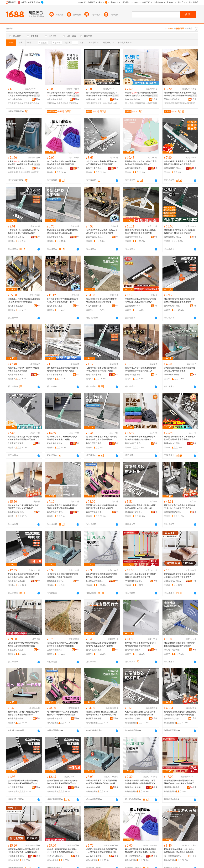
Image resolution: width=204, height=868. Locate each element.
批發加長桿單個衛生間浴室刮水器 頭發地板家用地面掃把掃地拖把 (141, 644)
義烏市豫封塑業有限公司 (134, 650)
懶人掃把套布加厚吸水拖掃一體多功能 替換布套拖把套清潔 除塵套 (141, 438)
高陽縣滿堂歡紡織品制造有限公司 (95, 581)
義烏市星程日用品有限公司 (95, 650)
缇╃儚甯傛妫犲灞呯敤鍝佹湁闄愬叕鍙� (173, 719)
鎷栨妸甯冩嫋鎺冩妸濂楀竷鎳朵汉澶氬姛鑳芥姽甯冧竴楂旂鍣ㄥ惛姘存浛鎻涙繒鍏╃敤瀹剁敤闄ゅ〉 (141, 851)
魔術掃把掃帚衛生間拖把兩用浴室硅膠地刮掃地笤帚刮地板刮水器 (62, 232)
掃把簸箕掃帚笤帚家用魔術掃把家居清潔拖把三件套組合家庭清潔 (62, 576)
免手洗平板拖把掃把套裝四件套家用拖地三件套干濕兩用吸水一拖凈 (62, 300)
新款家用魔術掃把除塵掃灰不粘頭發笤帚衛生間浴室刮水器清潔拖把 (101, 576)
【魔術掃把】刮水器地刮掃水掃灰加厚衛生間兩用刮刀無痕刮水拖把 (23, 232)
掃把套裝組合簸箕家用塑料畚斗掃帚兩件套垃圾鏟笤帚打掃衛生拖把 (180, 576)
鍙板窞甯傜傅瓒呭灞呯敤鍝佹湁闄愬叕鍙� (173, 99)
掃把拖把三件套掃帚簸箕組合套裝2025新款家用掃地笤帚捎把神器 (24, 300)
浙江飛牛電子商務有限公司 (173, 650)
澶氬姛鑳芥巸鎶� (16, 103)
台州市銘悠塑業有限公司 (134, 168)
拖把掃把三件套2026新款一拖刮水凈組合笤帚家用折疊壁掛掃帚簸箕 (101, 232)
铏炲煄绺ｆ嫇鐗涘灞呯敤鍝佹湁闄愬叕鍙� (134, 719)
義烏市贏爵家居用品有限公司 (95, 375)
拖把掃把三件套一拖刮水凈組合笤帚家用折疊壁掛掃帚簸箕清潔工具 (141, 369)
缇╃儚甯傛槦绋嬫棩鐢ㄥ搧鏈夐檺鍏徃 (173, 856)
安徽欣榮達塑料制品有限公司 (56, 443)
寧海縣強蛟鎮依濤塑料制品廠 (134, 581)
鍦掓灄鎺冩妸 (63, 103)
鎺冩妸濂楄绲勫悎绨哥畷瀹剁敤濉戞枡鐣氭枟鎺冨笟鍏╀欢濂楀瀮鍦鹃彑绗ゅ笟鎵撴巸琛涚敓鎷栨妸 (24, 851)
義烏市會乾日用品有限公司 (173, 237)
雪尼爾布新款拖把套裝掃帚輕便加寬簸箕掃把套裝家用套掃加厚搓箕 (101, 507)
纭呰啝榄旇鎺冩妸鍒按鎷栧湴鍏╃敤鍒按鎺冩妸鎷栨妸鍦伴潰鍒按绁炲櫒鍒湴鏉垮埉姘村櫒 (140, 713)
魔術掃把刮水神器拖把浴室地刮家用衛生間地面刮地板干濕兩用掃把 (180, 300)
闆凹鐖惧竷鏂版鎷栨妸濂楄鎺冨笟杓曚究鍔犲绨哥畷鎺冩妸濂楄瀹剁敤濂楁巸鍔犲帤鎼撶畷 (62, 713)
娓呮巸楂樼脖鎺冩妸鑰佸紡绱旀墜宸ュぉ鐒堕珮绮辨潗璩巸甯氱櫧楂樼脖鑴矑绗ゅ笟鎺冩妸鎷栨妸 (102, 851)
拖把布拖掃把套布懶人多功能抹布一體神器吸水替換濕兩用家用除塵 (62, 163)
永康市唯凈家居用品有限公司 (134, 237)
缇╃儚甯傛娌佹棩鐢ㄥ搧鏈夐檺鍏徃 (17, 99)
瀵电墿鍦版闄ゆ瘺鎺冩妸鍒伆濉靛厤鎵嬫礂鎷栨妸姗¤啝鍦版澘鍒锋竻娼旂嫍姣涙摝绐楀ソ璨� (180, 782)
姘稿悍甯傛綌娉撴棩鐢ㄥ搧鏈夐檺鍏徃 (17, 856)
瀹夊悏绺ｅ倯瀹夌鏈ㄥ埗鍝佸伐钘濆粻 (56, 99)
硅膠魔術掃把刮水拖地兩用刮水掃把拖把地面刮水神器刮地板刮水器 (141, 507)
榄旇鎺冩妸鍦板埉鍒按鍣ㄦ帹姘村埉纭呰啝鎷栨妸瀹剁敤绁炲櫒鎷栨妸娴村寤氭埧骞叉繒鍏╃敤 (180, 851)
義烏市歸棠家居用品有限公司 (173, 512)
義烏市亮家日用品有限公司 (173, 306)
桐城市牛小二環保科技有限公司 (173, 443)
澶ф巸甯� (73, 103)
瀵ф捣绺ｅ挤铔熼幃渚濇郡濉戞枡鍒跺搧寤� (173, 787)
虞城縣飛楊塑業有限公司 (56, 581)
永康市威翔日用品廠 (16, 581)
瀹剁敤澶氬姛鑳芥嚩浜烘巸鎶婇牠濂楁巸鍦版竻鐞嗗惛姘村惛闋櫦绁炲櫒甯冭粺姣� (24, 94)
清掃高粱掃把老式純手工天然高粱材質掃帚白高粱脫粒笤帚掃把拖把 (62, 644)
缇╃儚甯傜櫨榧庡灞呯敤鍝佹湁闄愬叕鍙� (56, 719)
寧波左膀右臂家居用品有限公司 (17, 650)
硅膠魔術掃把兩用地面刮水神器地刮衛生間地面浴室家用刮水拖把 (180, 438)
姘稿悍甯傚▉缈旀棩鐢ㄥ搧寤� (56, 787)
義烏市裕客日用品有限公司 (173, 168)
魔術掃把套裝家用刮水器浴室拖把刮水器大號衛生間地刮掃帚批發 (101, 300)
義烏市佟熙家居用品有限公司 (134, 375)
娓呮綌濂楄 (181, 103)
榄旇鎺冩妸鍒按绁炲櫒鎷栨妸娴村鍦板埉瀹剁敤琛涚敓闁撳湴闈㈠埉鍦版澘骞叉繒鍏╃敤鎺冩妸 (23, 782)
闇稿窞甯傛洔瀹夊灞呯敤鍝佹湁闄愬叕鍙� (17, 168)
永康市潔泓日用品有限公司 (173, 581)
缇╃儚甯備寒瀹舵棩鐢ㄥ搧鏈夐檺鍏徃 (17, 787)
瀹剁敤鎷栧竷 (24, 172)
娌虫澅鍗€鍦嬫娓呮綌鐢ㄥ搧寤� (134, 99)
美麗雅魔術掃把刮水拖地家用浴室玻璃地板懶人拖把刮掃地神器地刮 (141, 300)
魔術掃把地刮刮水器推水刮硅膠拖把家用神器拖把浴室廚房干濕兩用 (101, 644)
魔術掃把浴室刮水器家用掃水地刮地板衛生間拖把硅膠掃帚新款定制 (141, 232)
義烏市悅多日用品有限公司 (95, 168)
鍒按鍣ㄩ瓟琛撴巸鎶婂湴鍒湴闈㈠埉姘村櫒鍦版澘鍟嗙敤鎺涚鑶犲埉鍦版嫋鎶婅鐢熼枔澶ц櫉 (63, 851)
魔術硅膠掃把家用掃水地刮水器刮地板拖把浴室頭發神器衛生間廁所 (23, 438)
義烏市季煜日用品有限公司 (56, 306)
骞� (38, 99)
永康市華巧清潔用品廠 (17, 443)
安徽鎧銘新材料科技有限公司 (134, 306)
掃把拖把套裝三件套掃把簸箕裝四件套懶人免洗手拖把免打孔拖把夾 (180, 507)
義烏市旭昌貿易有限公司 (56, 168)
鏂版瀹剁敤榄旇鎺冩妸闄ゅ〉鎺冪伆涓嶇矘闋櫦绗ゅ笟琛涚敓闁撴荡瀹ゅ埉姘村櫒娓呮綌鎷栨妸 (141, 782)
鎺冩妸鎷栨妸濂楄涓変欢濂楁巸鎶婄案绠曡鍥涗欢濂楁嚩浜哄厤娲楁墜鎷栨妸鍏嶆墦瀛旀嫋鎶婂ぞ (180, 713)
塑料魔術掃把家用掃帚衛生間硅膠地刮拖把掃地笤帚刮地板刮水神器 (62, 369)
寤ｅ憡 (76, 96)
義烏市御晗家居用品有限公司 (17, 375)
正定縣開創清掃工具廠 (56, 650)
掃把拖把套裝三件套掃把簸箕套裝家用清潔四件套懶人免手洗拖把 (23, 507)
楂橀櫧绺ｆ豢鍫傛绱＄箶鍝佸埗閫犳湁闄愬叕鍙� (134, 787)
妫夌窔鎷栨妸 (143, 103)
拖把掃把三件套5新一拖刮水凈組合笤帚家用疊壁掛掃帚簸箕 (24, 369)
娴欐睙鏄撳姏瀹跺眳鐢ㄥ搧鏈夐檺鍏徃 (95, 99)
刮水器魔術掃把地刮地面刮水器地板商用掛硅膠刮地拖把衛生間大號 (23, 644)
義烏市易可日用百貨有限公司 (56, 512)
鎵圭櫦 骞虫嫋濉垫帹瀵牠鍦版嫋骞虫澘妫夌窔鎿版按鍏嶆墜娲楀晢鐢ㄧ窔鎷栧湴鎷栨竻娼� (141, 94)
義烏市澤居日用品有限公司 (95, 443)
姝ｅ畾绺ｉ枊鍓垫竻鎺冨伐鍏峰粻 (95, 856)
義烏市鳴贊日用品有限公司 (134, 443)
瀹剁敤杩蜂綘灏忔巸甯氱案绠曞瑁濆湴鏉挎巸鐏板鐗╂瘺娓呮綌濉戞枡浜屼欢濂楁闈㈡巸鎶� (180, 94)
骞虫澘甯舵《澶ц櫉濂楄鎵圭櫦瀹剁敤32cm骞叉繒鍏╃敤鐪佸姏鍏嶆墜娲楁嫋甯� (24, 163)
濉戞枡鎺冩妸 (170, 103)
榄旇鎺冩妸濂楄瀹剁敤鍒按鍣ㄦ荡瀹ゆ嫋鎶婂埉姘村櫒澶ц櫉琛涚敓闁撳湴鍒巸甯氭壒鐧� (102, 713)
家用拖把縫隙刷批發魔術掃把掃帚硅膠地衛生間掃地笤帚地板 (180, 369)
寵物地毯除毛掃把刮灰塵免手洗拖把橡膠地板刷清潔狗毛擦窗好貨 (141, 576)
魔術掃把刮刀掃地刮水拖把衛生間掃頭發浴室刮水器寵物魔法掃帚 (23, 713)
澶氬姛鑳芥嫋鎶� (31, 103)
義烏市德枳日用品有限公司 (95, 237)
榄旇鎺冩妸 (107, 103)
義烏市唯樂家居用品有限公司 (56, 237)
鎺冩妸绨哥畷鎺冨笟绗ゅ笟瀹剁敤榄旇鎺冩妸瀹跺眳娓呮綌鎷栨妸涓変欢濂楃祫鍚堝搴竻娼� (102, 782)
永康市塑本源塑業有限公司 (173, 375)
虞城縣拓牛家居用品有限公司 (134, 512)
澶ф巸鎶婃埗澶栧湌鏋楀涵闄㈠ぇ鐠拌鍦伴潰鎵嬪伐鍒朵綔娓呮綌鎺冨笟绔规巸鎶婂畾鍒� (63, 94)
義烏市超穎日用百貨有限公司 (17, 237)
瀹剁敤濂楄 (13, 172)
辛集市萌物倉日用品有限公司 (95, 306)
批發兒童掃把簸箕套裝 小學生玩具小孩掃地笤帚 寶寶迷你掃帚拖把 (141, 163)
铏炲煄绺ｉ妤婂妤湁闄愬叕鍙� (95, 787)
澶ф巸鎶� (52, 103)
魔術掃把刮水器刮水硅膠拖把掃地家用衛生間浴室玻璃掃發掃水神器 (62, 507)
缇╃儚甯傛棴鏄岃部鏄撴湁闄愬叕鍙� (134, 856)
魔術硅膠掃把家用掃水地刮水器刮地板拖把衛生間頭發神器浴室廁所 (180, 163)
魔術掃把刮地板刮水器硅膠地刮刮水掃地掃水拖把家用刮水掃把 (62, 438)
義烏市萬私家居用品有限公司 (17, 512)
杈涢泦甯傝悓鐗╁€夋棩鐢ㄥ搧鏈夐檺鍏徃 (95, 719)
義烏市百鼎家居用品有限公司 (95, 512)
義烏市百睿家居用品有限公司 (17, 306)
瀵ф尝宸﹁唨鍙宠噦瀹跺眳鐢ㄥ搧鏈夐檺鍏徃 (56, 856)
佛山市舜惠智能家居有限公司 (17, 719)
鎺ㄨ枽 (37, 96)
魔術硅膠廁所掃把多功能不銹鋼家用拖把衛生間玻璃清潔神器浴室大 (180, 644)
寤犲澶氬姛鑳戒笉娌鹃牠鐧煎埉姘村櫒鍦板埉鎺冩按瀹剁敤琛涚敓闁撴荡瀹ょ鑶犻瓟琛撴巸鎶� (102, 94)
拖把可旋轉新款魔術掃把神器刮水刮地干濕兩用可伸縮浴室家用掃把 (101, 163)
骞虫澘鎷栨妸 (131, 103)
